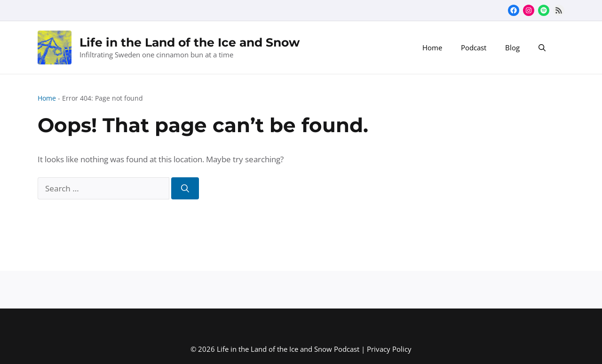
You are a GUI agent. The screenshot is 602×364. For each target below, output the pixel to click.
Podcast (474, 47)
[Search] (185, 189)
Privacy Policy (389, 349)
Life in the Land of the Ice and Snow (190, 42)
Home (432, 47)
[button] (542, 47)
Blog (512, 47)
